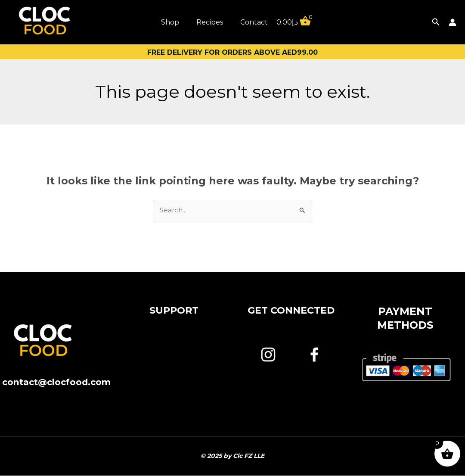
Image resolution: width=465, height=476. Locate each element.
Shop (170, 22)
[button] (436, 22)
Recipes (210, 22)
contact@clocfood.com (56, 388)
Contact (254, 22)
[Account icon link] (453, 22)
